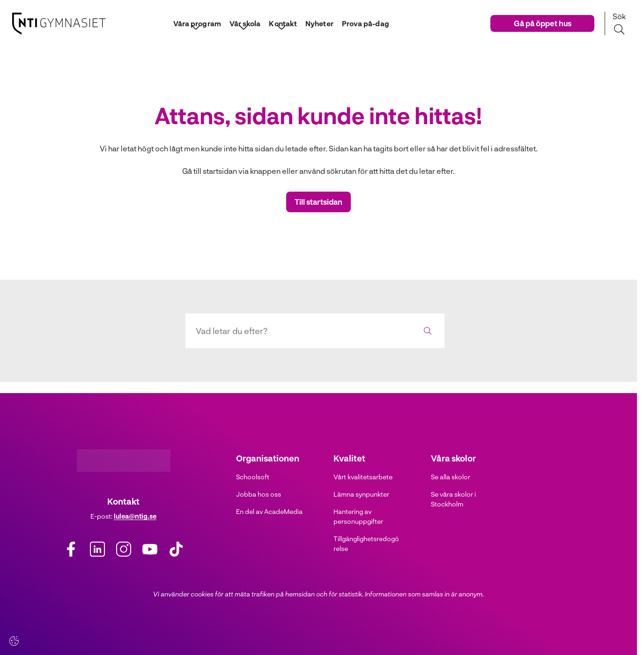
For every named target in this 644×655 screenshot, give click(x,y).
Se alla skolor (451, 477)
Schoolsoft (253, 477)
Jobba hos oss (259, 494)
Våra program (191, 23)
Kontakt (281, 23)
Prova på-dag (369, 23)
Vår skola (241, 23)
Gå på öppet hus (543, 23)
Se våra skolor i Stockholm (453, 499)
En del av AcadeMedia (269, 511)
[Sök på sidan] (619, 23)
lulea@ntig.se (135, 516)
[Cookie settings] (14, 641)
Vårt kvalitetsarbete (363, 477)
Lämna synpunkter (361, 494)
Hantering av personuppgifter (358, 516)
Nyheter (320, 23)
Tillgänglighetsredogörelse (366, 543)
